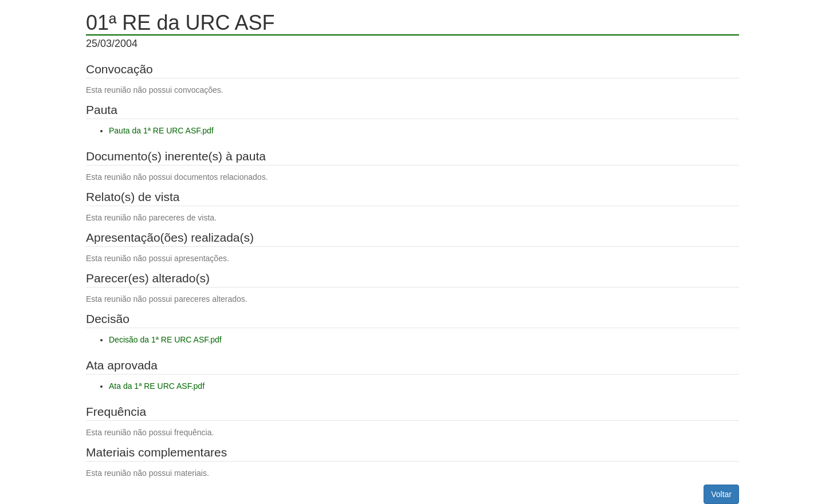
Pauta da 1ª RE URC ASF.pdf (161, 131)
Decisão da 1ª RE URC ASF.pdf (165, 340)
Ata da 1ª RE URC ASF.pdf (157, 386)
